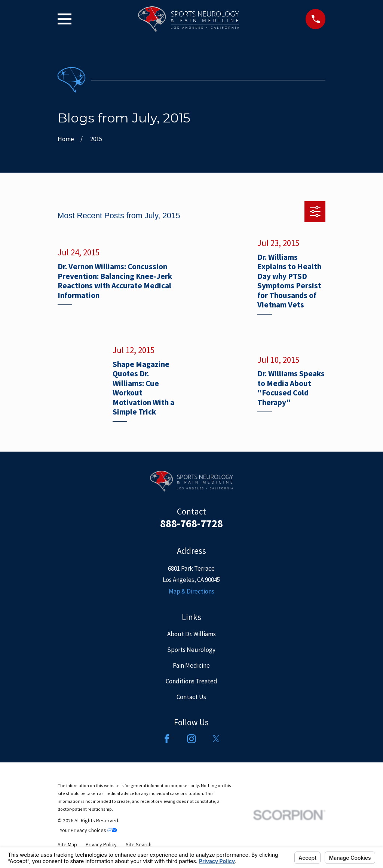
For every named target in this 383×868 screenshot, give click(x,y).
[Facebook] (167, 739)
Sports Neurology (191, 650)
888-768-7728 (191, 523)
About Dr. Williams (191, 634)
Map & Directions (191, 591)
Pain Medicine (191, 665)
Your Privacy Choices (88, 830)
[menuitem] (67, 845)
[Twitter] (216, 739)
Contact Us (191, 697)
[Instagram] (191, 739)
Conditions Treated (191, 681)
